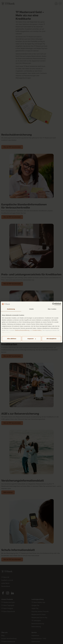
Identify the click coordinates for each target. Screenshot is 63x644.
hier (3, 332)
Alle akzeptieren (51, 339)
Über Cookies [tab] (52, 309)
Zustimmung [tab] (11, 309)
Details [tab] (31, 309)
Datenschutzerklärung (22, 330)
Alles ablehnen (12, 339)
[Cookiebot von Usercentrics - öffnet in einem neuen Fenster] (54, 304)
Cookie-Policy (37, 330)
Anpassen (32, 339)
